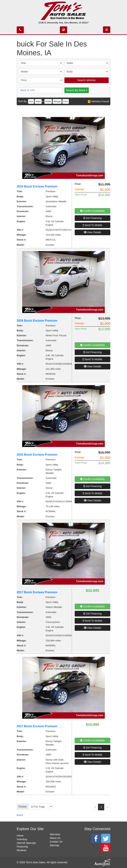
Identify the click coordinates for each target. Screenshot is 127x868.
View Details (93, 232)
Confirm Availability (92, 211)
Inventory (22, 839)
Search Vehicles (86, 80)
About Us (55, 838)
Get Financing (92, 218)
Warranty (55, 834)
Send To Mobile (92, 225)
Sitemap (54, 845)
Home (20, 836)
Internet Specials (26, 843)
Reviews (22, 850)
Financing (22, 847)
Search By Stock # (77, 90)
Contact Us (56, 842)
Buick (20, 815)
